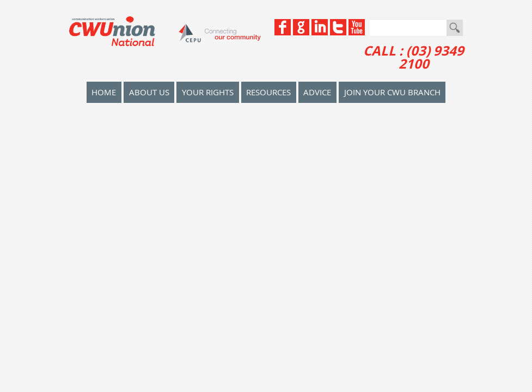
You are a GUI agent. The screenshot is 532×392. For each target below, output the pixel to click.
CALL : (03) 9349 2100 (414, 57)
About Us (149, 92)
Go (455, 28)
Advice (317, 92)
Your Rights (208, 92)
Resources (268, 92)
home (104, 92)
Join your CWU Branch (392, 92)
